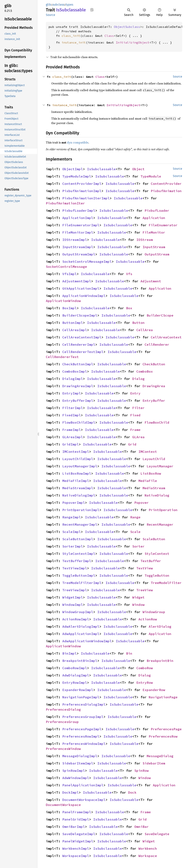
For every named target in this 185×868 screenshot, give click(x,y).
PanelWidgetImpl (78, 841)
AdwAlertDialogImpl (81, 626)
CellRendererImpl (79, 344)
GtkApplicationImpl (81, 288)
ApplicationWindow (63, 301)
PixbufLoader (157, 211)
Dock (132, 792)
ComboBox (145, 371)
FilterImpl (73, 408)
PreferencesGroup (62, 722)
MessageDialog (160, 756)
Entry (135, 393)
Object (138, 169)
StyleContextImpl (79, 554)
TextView (145, 568)
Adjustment (151, 281)
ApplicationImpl (78, 218)
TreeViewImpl (75, 590)
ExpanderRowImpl (78, 690)
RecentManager (160, 524)
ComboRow (145, 668)
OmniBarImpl (74, 827)
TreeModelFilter (166, 583)
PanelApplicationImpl (83, 785)
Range (135, 517)
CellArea (145, 330)
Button (138, 323)
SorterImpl (73, 546)
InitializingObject (133, 42)
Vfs (129, 274)
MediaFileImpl (76, 481)
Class (109, 36)
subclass (58, 5)
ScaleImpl (72, 532)
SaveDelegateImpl (79, 834)
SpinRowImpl (74, 771)
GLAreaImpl (73, 437)
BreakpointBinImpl (80, 661)
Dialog (138, 379)
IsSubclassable (101, 169)
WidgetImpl (73, 597)
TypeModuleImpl (77, 176)
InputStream (154, 247)
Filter (138, 408)
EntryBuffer (154, 401)
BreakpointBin (160, 661)
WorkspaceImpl (76, 856)
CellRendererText (62, 357)
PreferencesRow (163, 736)
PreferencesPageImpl (82, 729)
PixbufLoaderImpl (79, 211)
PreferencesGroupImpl (83, 717)
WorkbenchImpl (76, 848)
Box (129, 308)
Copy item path (92, 10)
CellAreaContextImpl (82, 337)
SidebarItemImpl (78, 763)
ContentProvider (166, 184)
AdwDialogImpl (76, 675)
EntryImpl (72, 393)
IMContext (148, 452)
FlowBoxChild (157, 422)
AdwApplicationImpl (81, 634)
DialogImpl (73, 379)
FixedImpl (72, 415)
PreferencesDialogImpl (84, 704)
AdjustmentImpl (77, 281)
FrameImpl (72, 430)
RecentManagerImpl (80, 524)
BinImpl (69, 653)
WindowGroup (154, 612)
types (69, 5)
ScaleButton (154, 539)
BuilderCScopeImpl (80, 315)
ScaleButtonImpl (78, 539)
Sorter (138, 546)
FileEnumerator (163, 225)
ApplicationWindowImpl (84, 296)
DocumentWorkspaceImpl (84, 800)
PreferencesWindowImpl (84, 744)
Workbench (148, 848)
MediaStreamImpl (78, 488)
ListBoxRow (151, 473)
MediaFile (148, 481)
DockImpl (71, 792)
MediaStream (154, 488)
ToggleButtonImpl (79, 575)
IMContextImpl (76, 452)
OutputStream (157, 254)
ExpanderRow (154, 690)
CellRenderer (157, 344)
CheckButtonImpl (78, 364)
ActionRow (148, 619)
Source (51, 15)
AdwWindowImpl (76, 778)
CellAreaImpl (75, 330)
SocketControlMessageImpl (87, 262)
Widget (138, 597)
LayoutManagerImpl (80, 466)
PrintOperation (163, 510)
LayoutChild (154, 459)
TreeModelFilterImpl (82, 583)
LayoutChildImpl (78, 459)
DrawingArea (154, 386)
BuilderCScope (160, 315)
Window (138, 605)
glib (48, 5)
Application (154, 218)
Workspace (148, 856)
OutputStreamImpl (79, 254)
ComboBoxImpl (75, 371)
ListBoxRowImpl (77, 473)
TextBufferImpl (77, 561)
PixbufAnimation (166, 191)
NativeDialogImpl (79, 495)
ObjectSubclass (127, 27)
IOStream (145, 240)
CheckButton (154, 364)
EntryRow (145, 683)
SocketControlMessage (66, 267)
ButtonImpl (73, 323)
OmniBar (142, 827)
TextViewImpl (75, 568)
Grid (132, 444)
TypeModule (151, 176)
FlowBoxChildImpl (79, 422)
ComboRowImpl (75, 668)
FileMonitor (154, 232)
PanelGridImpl (76, 819)
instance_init (74, 42)
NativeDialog (157, 495)
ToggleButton (157, 575)
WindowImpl (73, 605)
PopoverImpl (74, 503)
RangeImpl (72, 517)
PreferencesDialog (63, 709)
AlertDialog (160, 626)
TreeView (145, 590)
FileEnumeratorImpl (81, 225)
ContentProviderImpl (82, 184)
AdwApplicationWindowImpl (87, 641)
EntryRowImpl (75, 683)
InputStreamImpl (78, 247)
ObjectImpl (73, 169)
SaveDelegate (157, 834)
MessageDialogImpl (80, 756)
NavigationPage (163, 697)
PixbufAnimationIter (65, 203)
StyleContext (157, 554)
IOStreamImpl (75, 240)
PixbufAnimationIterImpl (86, 198)
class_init (71, 36)
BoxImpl (69, 308)
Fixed (135, 415)
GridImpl (71, 444)
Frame (135, 430)
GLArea (138, 437)
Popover (142, 503)
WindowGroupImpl (78, 612)
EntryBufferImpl (78, 401)
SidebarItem (154, 763)
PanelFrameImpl (77, 812)
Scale (135, 532)
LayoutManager (160, 466)
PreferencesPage (166, 729)
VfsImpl (69, 274)
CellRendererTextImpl (83, 352)
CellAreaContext (166, 337)
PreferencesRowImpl (81, 736)
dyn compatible (78, 142)
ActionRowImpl (76, 619)
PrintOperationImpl (81, 510)
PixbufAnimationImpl (82, 191)
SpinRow (142, 771)
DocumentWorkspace (63, 805)
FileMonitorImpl (78, 232)
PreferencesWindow (63, 749)
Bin (129, 653)
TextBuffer (151, 561)
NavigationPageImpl (81, 697)
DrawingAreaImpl (78, 386)
